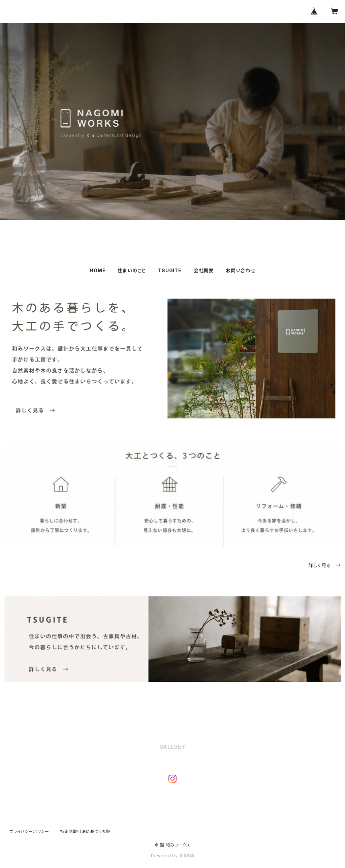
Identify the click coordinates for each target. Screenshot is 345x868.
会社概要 (204, 270)
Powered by (172, 856)
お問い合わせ (241, 270)
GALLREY (173, 747)
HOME (98, 270)
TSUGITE (170, 270)
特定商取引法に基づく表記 (85, 831)
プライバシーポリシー (29, 831)
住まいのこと (132, 270)
